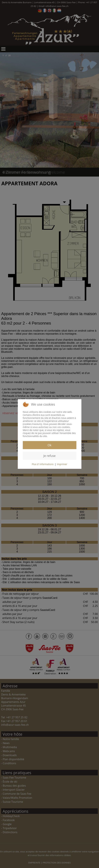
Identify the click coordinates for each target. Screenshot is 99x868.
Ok (49, 445)
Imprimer (62, 464)
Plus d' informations (43, 464)
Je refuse (49, 456)
